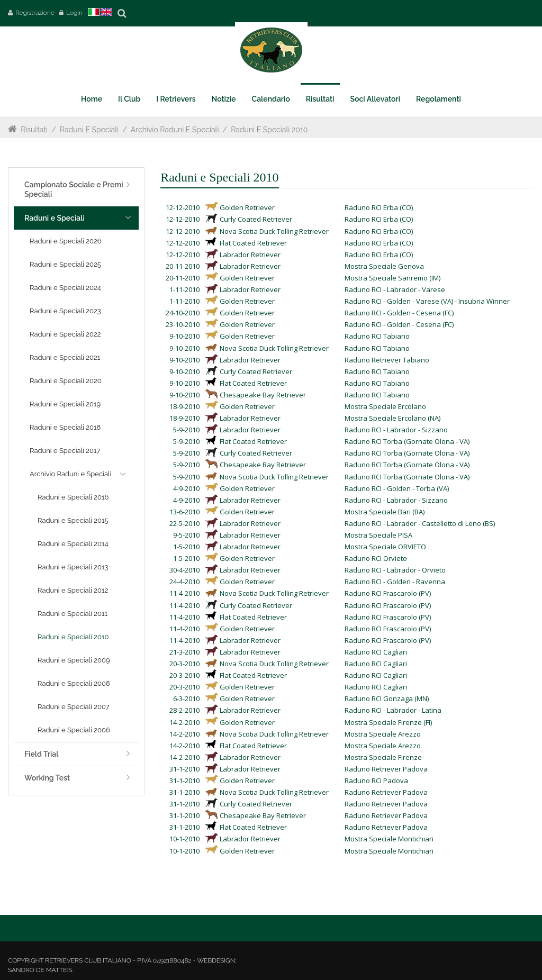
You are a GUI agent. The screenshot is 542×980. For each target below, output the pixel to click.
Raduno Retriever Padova (386, 769)
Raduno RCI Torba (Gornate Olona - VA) (407, 441)
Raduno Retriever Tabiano (387, 360)
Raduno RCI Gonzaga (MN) (387, 698)
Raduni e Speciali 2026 (66, 241)
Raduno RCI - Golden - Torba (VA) (397, 488)
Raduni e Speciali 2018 (65, 427)
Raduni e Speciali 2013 (73, 567)
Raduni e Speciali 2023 (65, 311)
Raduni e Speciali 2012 (73, 590)
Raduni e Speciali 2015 (73, 520)
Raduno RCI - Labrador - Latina (393, 710)
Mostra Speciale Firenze (383, 757)
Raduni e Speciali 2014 (73, 544)
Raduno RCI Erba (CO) (379, 207)
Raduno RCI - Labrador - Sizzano (396, 430)
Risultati (34, 130)
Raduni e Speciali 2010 (269, 130)
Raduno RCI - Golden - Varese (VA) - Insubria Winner (427, 301)
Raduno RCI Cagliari (376, 652)
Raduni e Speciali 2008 (74, 683)
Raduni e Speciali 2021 (65, 357)
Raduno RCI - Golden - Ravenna (395, 582)
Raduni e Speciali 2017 (65, 451)
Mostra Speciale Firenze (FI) (388, 722)
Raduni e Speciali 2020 (66, 381)
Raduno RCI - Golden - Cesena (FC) (399, 313)
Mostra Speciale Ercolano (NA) (392, 418)
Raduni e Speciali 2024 (65, 288)
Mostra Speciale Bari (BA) (385, 512)
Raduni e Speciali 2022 (65, 334)
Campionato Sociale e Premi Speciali (74, 189)
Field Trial (41, 754)
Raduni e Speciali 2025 (65, 264)
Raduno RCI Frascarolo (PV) (388, 593)
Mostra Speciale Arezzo (383, 734)
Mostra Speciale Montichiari (389, 839)
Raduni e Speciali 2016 (73, 497)
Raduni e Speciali (89, 130)
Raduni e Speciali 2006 (74, 730)
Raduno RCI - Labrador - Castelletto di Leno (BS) (420, 523)
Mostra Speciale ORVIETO (385, 547)
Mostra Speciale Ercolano (385, 406)
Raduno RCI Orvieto (376, 558)
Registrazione (35, 13)
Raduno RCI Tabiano (377, 336)
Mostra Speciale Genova (384, 266)
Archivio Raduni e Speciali (175, 130)
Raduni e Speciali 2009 (74, 660)
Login (74, 13)
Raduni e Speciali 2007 (74, 707)
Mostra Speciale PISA (378, 535)
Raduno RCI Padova (376, 781)
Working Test (47, 778)
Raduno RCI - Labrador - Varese (395, 289)
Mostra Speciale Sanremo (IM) (392, 278)
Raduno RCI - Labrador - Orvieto (395, 570)
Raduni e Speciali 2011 (73, 614)
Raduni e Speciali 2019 (65, 404)
